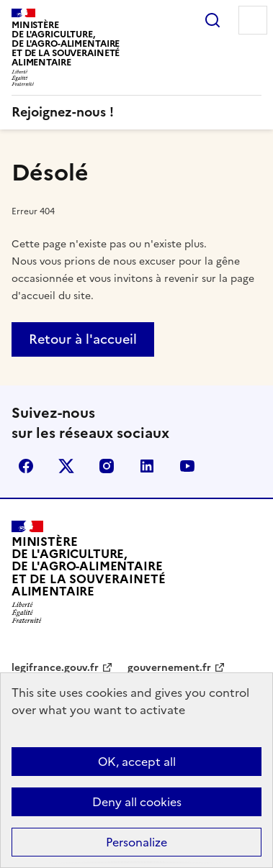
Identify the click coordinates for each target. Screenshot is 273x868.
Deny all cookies (137, 802)
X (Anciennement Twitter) (66, 466)
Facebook (26, 466)
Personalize (136, 842)
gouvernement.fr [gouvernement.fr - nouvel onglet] (169, 668)
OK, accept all (137, 762)
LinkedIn (147, 466)
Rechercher (212, 20)
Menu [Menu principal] (253, 20)
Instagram (107, 466)
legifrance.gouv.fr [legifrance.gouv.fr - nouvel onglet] (55, 668)
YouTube (187, 466)
